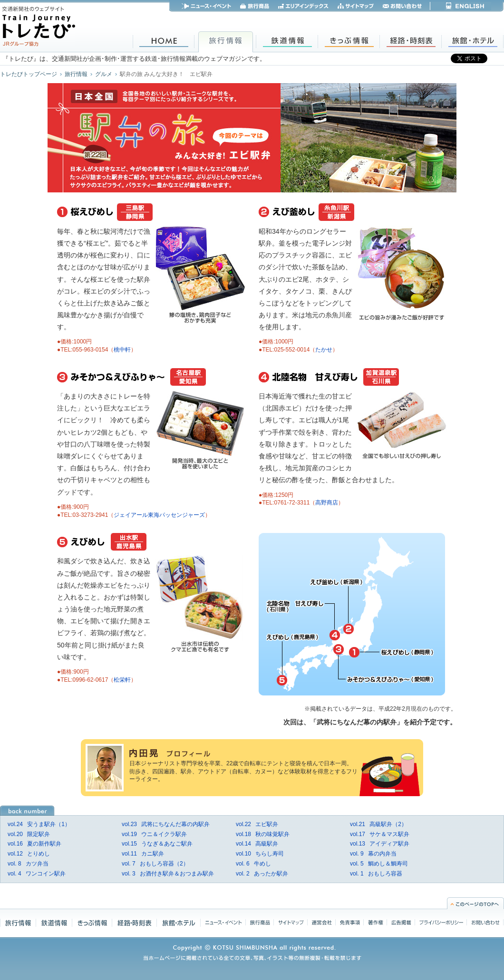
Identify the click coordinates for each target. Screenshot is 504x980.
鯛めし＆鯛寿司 (379, 864)
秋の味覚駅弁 (263, 834)
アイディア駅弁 (380, 844)
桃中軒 (122, 350)
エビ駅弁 (257, 824)
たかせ (324, 350)
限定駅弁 (29, 834)
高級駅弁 (257, 844)
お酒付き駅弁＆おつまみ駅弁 (168, 874)
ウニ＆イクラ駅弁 (154, 834)
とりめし (29, 854)
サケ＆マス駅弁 (380, 834)
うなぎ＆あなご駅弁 (157, 844)
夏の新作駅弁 (34, 844)
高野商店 (327, 503)
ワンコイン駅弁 (37, 874)
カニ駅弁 (143, 854)
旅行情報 (76, 74)
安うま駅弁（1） (39, 824)
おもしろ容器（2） (155, 864)
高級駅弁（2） (378, 824)
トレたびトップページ (29, 74)
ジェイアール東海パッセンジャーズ (159, 515)
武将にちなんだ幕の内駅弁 (166, 824)
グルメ (104, 74)
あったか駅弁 (262, 874)
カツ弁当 (28, 864)
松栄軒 (122, 680)
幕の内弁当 (373, 854)
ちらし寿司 (260, 854)
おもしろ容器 (376, 874)
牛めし (253, 864)
